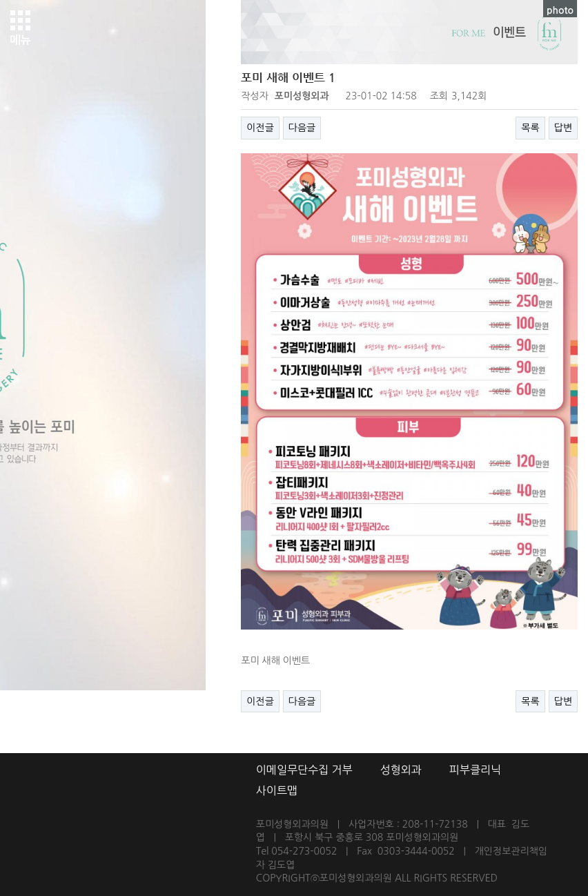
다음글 (302, 128)
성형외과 (401, 770)
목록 (530, 128)
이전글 (260, 128)
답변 (563, 128)
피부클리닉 (475, 770)
